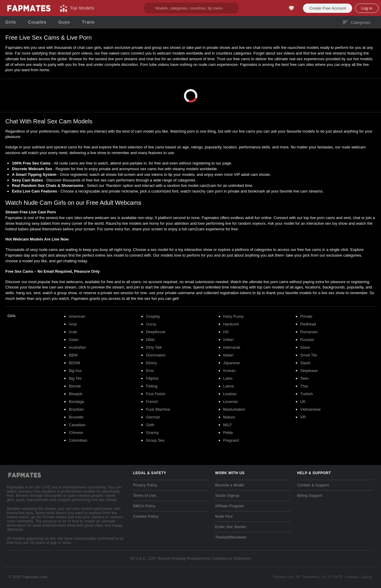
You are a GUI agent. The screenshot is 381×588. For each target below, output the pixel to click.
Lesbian (230, 394)
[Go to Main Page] (28, 8)
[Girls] (11, 22)
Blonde (75, 386)
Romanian (309, 332)
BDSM (74, 363)
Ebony (151, 363)
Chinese (76, 433)
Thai (304, 386)
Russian (307, 340)
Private (306, 316)
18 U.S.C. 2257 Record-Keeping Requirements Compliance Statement (190, 558)
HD (226, 332)
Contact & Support (313, 485)
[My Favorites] (291, 8)
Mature (229, 417)
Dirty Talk (154, 347)
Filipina (152, 378)
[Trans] (88, 22)
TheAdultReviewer (231, 537)
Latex (228, 378)
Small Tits (309, 355)
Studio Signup (227, 496)
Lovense (231, 402)
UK (303, 402)
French (152, 402)
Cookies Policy (146, 516)
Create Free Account (328, 8)
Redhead (308, 324)
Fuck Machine (158, 409)
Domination (156, 355)
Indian (228, 340)
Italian (228, 355)
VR (303, 417)
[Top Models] (77, 8)
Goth (150, 425)
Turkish (307, 394)
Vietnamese (310, 409)
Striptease (309, 371)
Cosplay (153, 316)
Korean (229, 371)
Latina (228, 386)
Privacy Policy (145, 485)
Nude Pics (224, 516)
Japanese (232, 363)
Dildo (150, 340)
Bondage (76, 402)
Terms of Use (145, 496)
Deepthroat (155, 332)
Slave (305, 347)
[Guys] (64, 22)
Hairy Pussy (234, 316)
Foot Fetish (156, 394)
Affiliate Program (230, 506)
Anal (73, 324)
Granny (152, 433)
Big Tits (75, 378)
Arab (73, 332)
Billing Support (310, 496)
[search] (191, 8)
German (153, 417)
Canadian (77, 425)
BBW (73, 355)
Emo (150, 371)
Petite (228, 433)
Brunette (76, 417)
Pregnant (231, 440)
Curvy (151, 324)
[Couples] (37, 22)
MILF (228, 425)
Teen (305, 378)
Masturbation (234, 409)
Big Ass (75, 371)
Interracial (232, 347)
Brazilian (76, 409)
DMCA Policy (144, 506)
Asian (74, 340)
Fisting (152, 386)
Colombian (78, 440)
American (77, 316)
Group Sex (155, 440)
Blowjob (76, 394)
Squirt (305, 363)
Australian (77, 347)
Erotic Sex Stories (231, 527)
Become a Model (230, 485)
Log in (367, 8)
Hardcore (231, 324)
